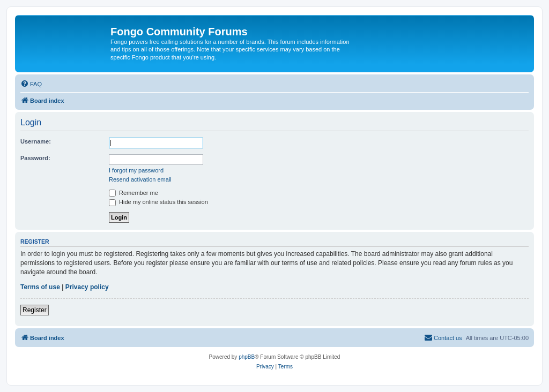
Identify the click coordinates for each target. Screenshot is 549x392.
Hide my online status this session (158, 202)
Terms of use (40, 287)
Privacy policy (87, 287)
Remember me (133, 193)
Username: (36, 141)
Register (35, 310)
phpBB (247, 357)
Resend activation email (140, 179)
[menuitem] (31, 84)
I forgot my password (136, 170)
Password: (35, 158)
